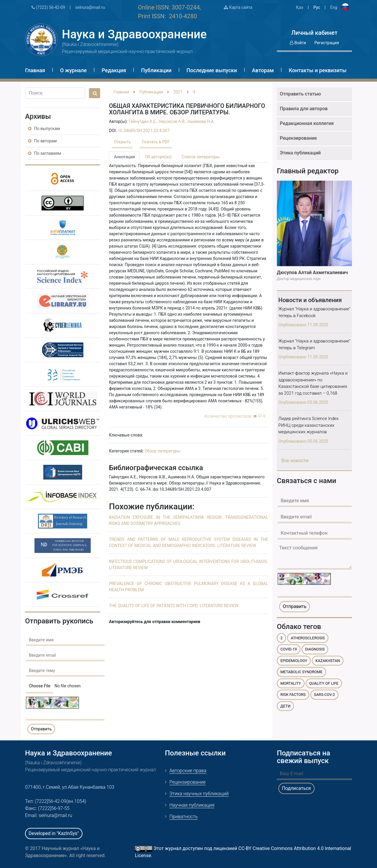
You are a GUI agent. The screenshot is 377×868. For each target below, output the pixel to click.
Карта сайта (238, 7)
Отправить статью (300, 94)
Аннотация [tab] (124, 157)
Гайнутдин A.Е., (144, 121)
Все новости (295, 461)
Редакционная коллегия (307, 123)
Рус (317, 7)
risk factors (293, 695)
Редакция (114, 70)
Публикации (156, 70)
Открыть (122, 142)
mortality (291, 683)
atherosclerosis (308, 638)
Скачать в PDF (156, 142)
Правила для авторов (304, 109)
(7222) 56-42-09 (48, 7)
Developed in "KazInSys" (54, 833)
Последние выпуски (212, 70)
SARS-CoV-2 (325, 695)
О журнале (73, 70)
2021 (178, 92)
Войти (298, 43)
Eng (334, 7)
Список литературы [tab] (201, 157)
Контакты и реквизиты (318, 70)
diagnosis (315, 649)
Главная (35, 70)
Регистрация (327, 43)
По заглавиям (44, 153)
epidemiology (294, 661)
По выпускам (44, 129)
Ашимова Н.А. (201, 121)
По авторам (42, 141)
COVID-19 (289, 649)
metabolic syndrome (301, 672)
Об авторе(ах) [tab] (158, 157)
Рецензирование (298, 138)
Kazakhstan (328, 661)
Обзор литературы (162, 451)
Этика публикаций (300, 153)
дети (285, 706)
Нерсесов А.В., (173, 121)
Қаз (300, 7)
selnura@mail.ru (90, 7)
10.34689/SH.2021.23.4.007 (144, 131)
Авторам (263, 70)
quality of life (324, 683)
